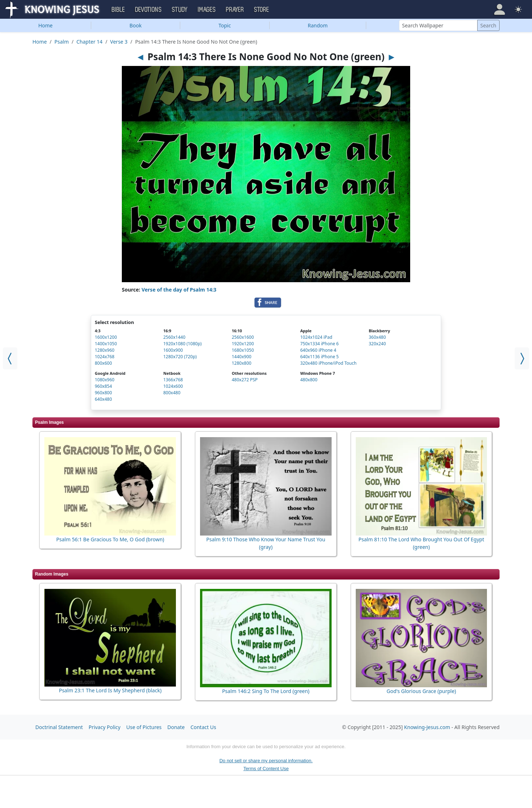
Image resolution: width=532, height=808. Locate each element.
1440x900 (241, 357)
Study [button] (180, 10)
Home (45, 25)
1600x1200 (106, 337)
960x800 (103, 393)
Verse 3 (119, 42)
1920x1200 (243, 344)
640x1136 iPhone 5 (320, 357)
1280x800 (241, 363)
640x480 (103, 399)
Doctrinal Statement (59, 727)
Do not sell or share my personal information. (266, 761)
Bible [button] (118, 10)
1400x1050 (106, 344)
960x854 (103, 386)
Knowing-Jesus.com (427, 727)
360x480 (377, 337)
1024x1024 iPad (316, 337)
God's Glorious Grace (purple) (421, 691)
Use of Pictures (144, 727)
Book (136, 25)
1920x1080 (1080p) (182, 344)
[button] (500, 9)
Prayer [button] (235, 10)
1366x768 (173, 380)
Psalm (62, 42)
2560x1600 (243, 337)
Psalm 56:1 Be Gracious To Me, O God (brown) (110, 539)
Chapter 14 (89, 42)
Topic (225, 25)
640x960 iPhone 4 (318, 350)
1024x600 (173, 386)
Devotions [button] (148, 10)
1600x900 (173, 350)
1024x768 (105, 357)
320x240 (377, 344)
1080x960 (105, 380)
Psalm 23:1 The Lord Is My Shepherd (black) (110, 690)
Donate (176, 727)
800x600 (103, 363)
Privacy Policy (105, 727)
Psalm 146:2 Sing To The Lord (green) (266, 691)
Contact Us (203, 727)
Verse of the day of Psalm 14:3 (179, 290)
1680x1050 (243, 350)
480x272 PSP (245, 380)
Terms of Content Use (266, 769)
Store (262, 10)
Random (318, 25)
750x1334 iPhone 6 (320, 344)
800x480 (172, 393)
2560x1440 (174, 337)
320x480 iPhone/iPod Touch (328, 363)
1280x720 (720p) (180, 357)
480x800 (309, 380)
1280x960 (105, 350)
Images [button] (207, 10)
